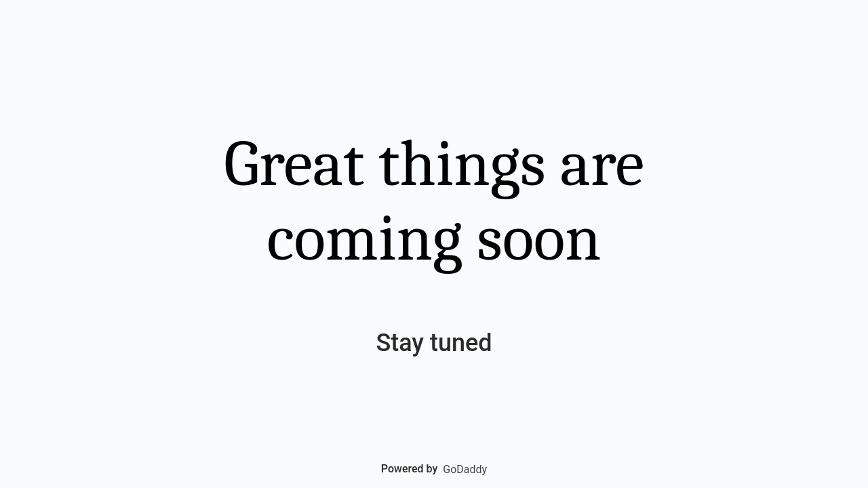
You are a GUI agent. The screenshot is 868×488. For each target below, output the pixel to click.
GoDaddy (465, 469)
